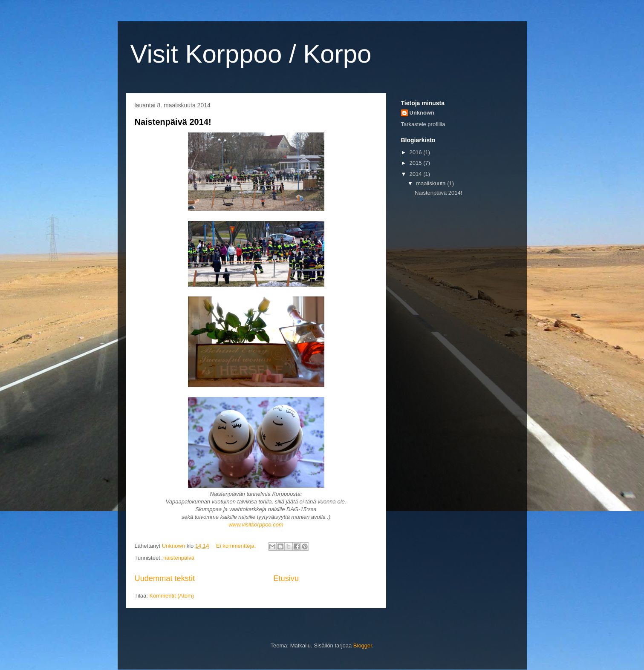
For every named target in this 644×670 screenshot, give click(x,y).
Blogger (363, 646)
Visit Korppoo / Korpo (251, 54)
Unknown (422, 113)
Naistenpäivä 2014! (173, 122)
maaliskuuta (432, 183)
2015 (417, 163)
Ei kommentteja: (237, 546)
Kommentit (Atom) (172, 596)
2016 (417, 152)
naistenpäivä (179, 558)
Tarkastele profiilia (423, 124)
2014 (417, 174)
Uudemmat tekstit (165, 578)
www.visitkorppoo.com (256, 525)
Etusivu (286, 578)
